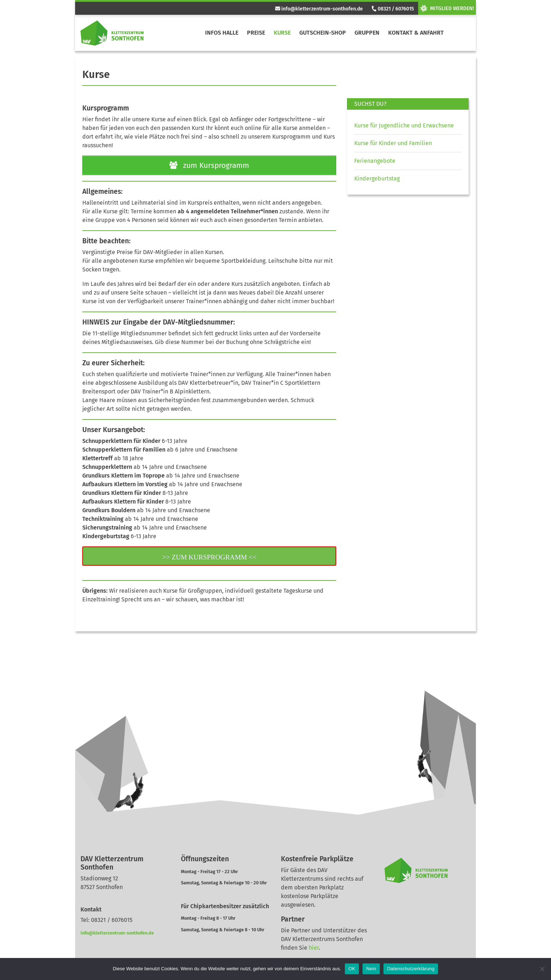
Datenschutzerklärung (411, 969)
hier (314, 948)
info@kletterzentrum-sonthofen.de (319, 9)
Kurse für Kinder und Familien (393, 143)
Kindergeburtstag (377, 178)
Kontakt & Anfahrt (416, 33)
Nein (371, 969)
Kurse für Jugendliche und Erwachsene (404, 125)
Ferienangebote (375, 161)
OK (352, 969)
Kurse (282, 33)
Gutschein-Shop (323, 33)
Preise (256, 33)
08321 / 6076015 (392, 9)
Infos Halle (222, 33)
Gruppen (367, 33)
